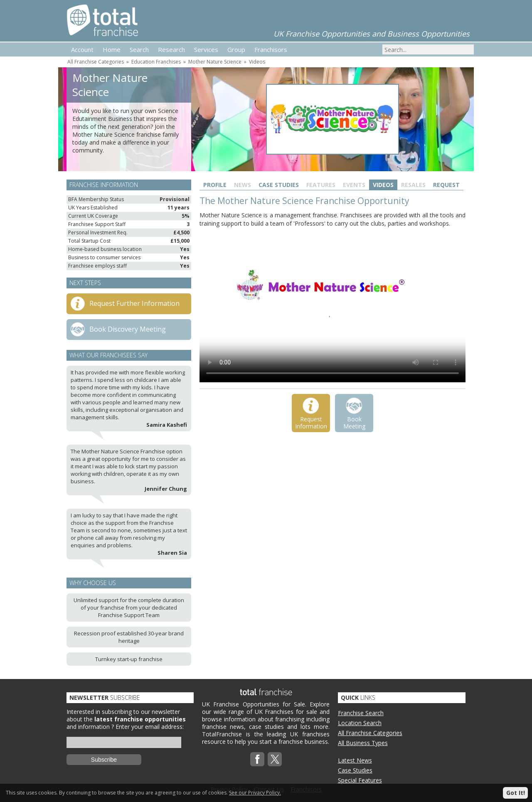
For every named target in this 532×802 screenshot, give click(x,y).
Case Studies (279, 185)
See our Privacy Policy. (255, 793)
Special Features (360, 780)
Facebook (257, 759)
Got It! (516, 793)
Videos (257, 62)
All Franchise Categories (96, 62)
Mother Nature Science (215, 62)
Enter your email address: (150, 727)
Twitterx (275, 759)
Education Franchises (156, 62)
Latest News (355, 760)
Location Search (360, 723)
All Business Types (363, 743)
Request (446, 185)
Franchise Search (361, 713)
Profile (215, 185)
